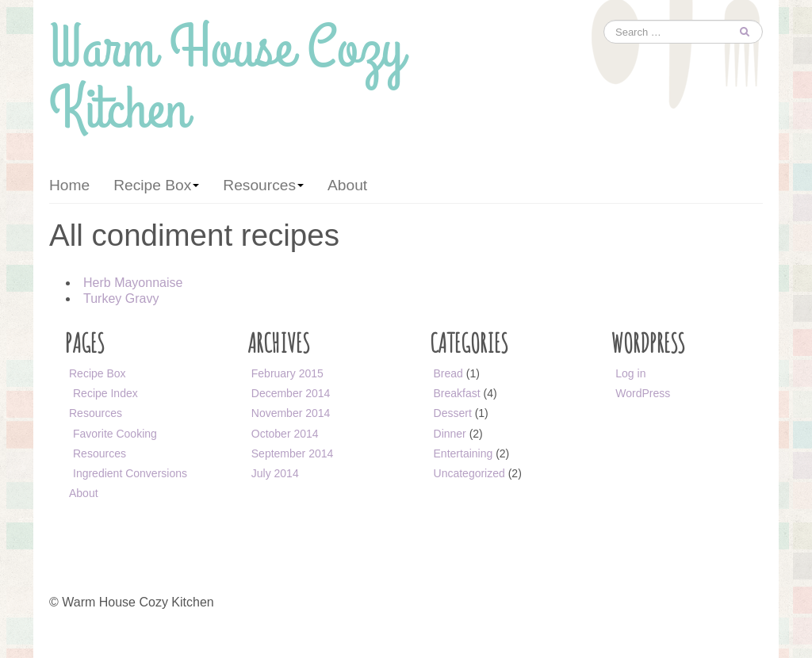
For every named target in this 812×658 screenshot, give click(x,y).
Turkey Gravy (121, 298)
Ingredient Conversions (130, 473)
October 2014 (285, 434)
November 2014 (291, 413)
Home (69, 185)
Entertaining (463, 453)
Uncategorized (469, 473)
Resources (263, 185)
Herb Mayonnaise (133, 283)
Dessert (453, 413)
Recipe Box (156, 185)
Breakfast (457, 393)
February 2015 (287, 373)
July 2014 (275, 473)
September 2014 (293, 453)
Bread (448, 373)
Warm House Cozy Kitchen (226, 85)
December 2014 (291, 393)
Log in (630, 373)
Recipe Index (105, 393)
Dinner (450, 434)
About (347, 185)
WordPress (643, 393)
